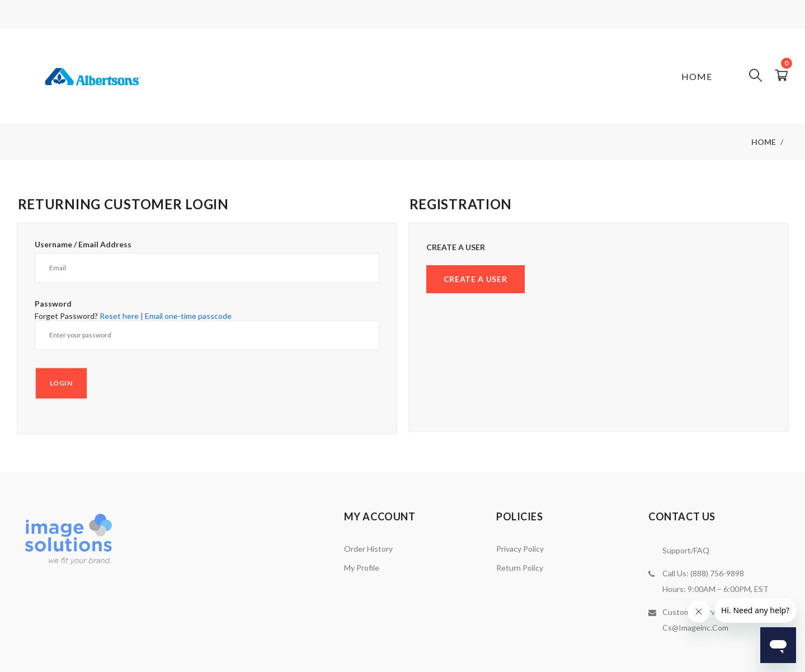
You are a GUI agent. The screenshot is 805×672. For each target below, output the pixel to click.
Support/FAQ (686, 550)
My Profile (362, 568)
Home (697, 76)
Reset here (119, 316)
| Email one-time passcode (186, 316)
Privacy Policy (520, 549)
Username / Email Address (83, 245)
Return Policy (520, 568)
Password (53, 304)
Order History (368, 549)
